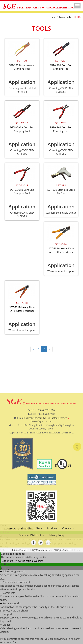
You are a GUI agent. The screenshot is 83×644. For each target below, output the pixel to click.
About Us (26, 577)
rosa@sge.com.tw (58, 467)
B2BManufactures (41, 598)
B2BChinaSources (62, 598)
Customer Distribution (31, 584)
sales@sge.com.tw (36, 467)
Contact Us (68, 577)
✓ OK (13, 642)
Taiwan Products (20, 598)
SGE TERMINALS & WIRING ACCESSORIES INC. (47, 8)
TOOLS (77, 17)
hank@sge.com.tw (41, 470)
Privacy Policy (57, 584)
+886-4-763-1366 (45, 459)
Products (52, 577)
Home (53, 17)
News (39, 577)
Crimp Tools (65, 17)
